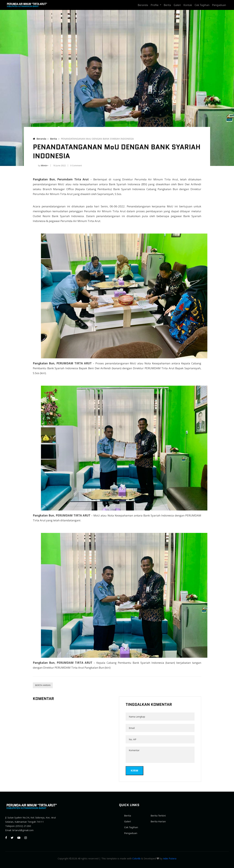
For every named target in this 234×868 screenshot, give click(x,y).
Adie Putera (170, 858)
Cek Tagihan (202, 5)
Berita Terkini (158, 816)
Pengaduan (219, 5)
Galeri (177, 5)
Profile (155, 5)
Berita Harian (43, 685)
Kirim (134, 771)
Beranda (143, 5)
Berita (167, 5)
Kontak (188, 5)
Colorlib (136, 858)
